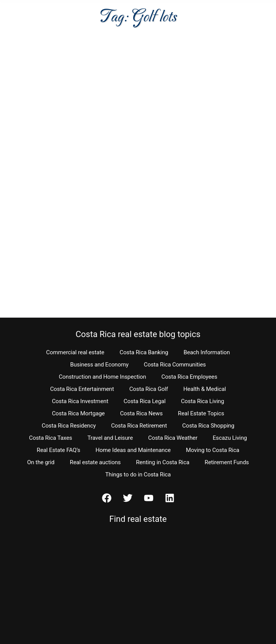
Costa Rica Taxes (51, 438)
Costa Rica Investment (80, 401)
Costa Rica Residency (69, 426)
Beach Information (207, 352)
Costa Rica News (141, 413)
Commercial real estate (75, 352)
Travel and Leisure (110, 438)
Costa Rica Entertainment (82, 389)
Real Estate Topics (201, 413)
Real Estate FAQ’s (58, 450)
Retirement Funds (227, 462)
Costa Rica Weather (173, 438)
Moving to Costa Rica (213, 450)
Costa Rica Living (203, 401)
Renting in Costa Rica (163, 462)
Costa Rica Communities (175, 365)
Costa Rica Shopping (208, 426)
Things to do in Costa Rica (138, 475)
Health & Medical (205, 389)
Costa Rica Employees (189, 377)
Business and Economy (99, 365)
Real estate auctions (95, 462)
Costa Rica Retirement (139, 426)
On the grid (41, 462)
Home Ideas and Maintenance (133, 450)
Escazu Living (230, 438)
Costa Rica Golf (149, 389)
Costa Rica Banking (144, 352)
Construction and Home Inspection (102, 377)
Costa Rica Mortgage (78, 413)
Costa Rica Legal (145, 401)
